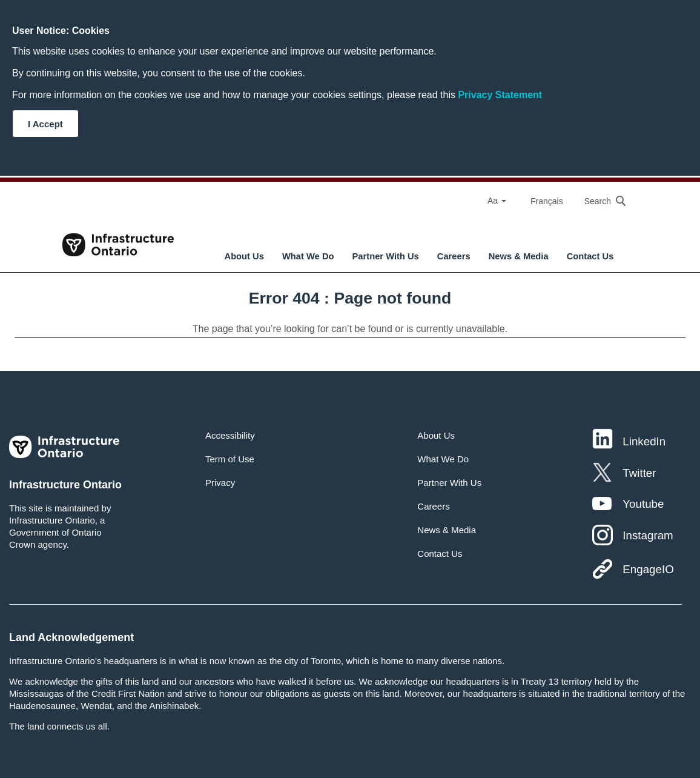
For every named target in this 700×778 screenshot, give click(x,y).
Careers (454, 256)
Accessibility (230, 435)
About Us (244, 256)
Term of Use (230, 459)
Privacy (220, 483)
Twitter (639, 473)
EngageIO (648, 569)
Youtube (643, 504)
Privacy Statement (500, 95)
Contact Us (590, 256)
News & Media (519, 256)
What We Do (308, 256)
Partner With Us (386, 256)
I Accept (45, 124)
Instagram (648, 535)
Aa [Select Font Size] (497, 201)
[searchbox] (599, 201)
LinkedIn (644, 441)
